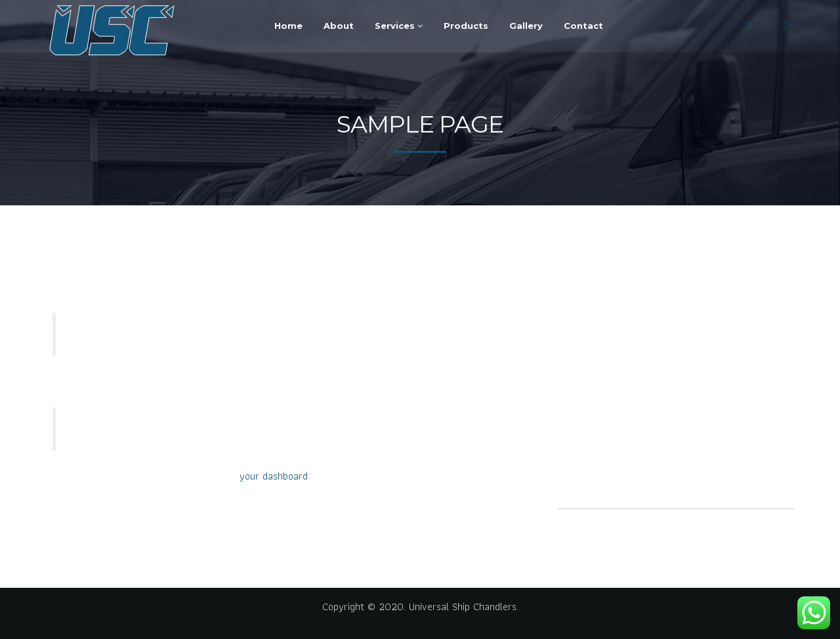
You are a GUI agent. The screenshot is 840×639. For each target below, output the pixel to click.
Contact (583, 26)
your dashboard (274, 476)
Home (288, 26)
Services (399, 26)
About (339, 26)
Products (466, 26)
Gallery (526, 26)
